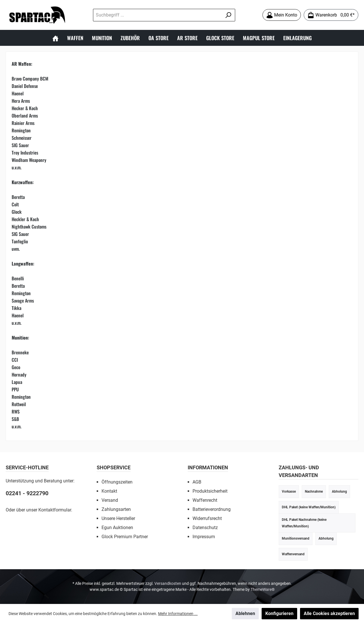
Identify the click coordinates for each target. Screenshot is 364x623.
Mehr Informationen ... (178, 614)
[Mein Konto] (282, 15)
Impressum (204, 537)
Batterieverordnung (212, 509)
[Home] (55, 38)
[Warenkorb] (331, 15)
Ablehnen (245, 613)
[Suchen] (228, 15)
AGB (197, 482)
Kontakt (109, 491)
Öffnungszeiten (117, 482)
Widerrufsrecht (207, 518)
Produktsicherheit (210, 491)
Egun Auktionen (117, 528)
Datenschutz (205, 528)
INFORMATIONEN (208, 467)
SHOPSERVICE (114, 467)
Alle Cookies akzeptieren (329, 613)
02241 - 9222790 (27, 493)
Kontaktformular (55, 510)
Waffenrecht (205, 500)
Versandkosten (168, 583)
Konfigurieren (279, 613)
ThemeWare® (263, 589)
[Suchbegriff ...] (158, 15)
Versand (110, 500)
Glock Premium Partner (125, 537)
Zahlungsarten (116, 509)
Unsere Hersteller (118, 518)
